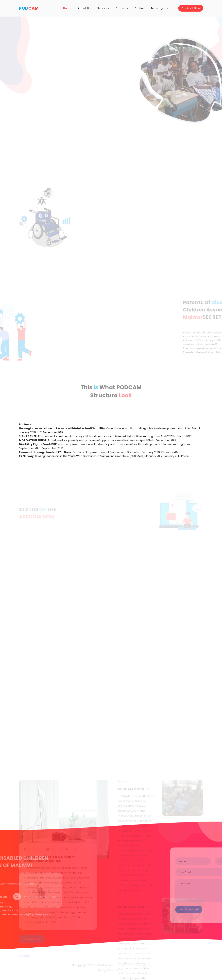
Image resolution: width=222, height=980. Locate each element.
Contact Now (191, 8)
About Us (84, 8)
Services (103, 8)
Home (67, 8)
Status (140, 8)
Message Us (160, 8)
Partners (122, 8)
